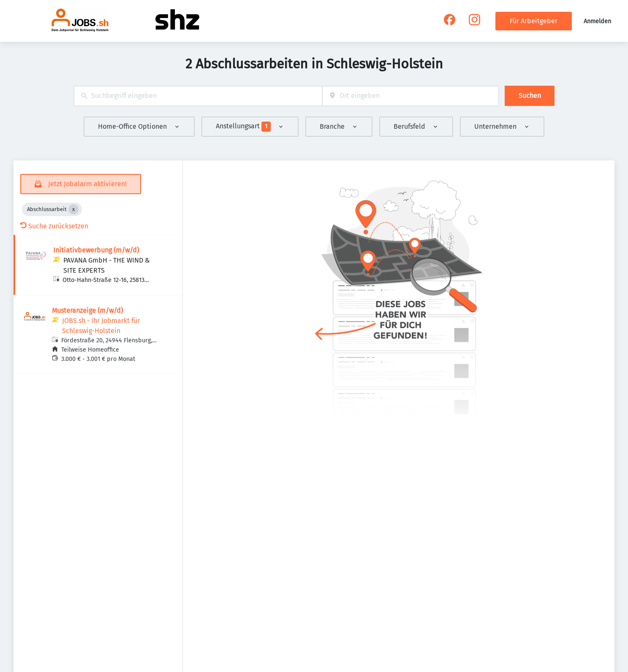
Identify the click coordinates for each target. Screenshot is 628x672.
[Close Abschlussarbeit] (73, 209)
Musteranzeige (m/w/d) (87, 310)
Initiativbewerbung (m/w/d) (96, 250)
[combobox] (198, 96)
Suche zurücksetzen (54, 226)
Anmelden (597, 21)
